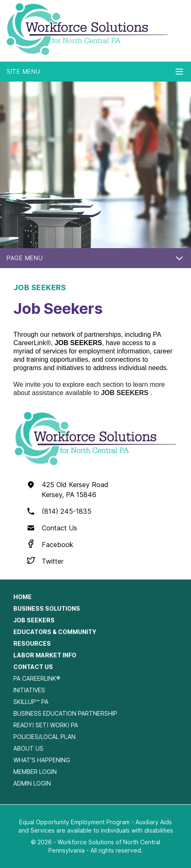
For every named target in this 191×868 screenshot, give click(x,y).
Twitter (53, 561)
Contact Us (59, 528)
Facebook (58, 545)
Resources (32, 643)
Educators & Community (55, 632)
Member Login (35, 772)
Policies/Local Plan (44, 737)
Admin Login (32, 783)
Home (23, 597)
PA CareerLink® (37, 678)
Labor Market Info (45, 655)
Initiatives (29, 690)
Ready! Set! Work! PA (46, 725)
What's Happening (42, 760)
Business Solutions (47, 608)
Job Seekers (34, 620)
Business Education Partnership (65, 713)
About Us (28, 748)
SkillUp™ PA (31, 702)
